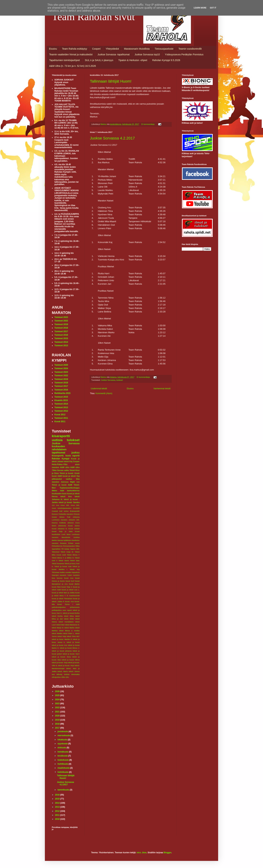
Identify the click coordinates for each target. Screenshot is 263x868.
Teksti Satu (75, 561)
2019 (58, 720)
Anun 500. (75, 505)
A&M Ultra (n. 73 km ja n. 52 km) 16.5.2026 (73, 66)
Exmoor (55, 514)
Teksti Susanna (58, 563)
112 (53, 505)
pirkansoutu (75, 607)
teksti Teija (62, 636)
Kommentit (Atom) (104, 393)
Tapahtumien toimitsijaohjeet (65, 60)
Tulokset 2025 (61, 365)
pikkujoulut (57, 479)
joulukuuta (63, 731)
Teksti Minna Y (73, 555)
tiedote (67, 674)
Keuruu (55, 523)
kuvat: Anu (69, 601)
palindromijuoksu (59, 607)
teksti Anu (66, 496)
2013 (58, 807)
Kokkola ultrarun (66, 523)
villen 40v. (65, 677)
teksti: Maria (63, 671)
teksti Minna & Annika (69, 631)
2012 (58, 811)
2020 (58, 716)
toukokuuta (63, 760)
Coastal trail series (60, 511)
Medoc (54, 540)
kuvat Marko (74, 584)
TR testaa (65, 549)
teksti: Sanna (74, 671)
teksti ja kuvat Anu (60, 645)
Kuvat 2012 (60, 415)
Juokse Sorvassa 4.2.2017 (112, 138)
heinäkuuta (63, 752)
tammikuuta (64, 790)
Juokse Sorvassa (108, 380)
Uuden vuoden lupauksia (70, 572)
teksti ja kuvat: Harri (71, 654)
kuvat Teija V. (67, 587)
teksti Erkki (69, 619)
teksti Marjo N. (58, 628)
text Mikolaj (57, 674)
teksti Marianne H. (72, 625)
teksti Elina (69, 616)
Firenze (77, 514)
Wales (54, 491)
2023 (58, 704)
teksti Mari (60, 625)
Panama (63, 543)
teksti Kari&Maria (66, 622)
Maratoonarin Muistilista (137, 49)
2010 (58, 819)
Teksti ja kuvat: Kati (63, 566)
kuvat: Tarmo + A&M (68, 604)
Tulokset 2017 (61, 331)
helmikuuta (63, 772)
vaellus (69, 479)
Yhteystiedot (112, 49)
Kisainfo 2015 (61, 400)
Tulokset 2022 (61, 321)
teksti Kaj (68, 461)
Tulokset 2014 (61, 342)
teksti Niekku (57, 633)
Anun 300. (65, 505)
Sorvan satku (63, 470)
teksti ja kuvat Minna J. (70, 648)
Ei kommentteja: (148, 124)
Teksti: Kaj (75, 569)
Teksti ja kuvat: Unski (70, 473)
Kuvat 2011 (60, 422)
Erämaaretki (75, 511)
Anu (58, 505)
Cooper (76, 461)
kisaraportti (61, 436)
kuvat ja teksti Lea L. (71, 590)
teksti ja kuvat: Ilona (61, 657)
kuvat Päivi (56, 587)
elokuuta (62, 748)
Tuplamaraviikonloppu (70, 488)
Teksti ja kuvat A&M (62, 485)
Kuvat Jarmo (74, 526)
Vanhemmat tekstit (162, 389)
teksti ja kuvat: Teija (60, 663)
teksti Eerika (57, 616)
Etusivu (53, 49)
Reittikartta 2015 (62, 393)
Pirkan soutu (74, 543)
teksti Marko (69, 628)
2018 (58, 724)
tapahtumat (59, 453)
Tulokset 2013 (61, 346)
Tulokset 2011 (61, 418)
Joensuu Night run (70, 482)
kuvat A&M (57, 476)
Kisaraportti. (58, 456)
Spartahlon (56, 549)
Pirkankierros (57, 546)
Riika (78, 546)
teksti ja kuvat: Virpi (66, 665)
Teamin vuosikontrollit (190, 49)
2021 (58, 712)
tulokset (119, 380)
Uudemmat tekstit (99, 389)
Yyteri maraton (73, 575)
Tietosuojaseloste (164, 49)
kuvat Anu (69, 578)
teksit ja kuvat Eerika (71, 613)
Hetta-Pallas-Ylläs (60, 464)
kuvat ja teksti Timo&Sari (62, 599)
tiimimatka (75, 674)
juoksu (76, 453)
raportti (76, 456)
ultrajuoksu (56, 677)
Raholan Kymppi (61, 459)
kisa (53, 578)
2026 (58, 691)
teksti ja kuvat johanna (62, 651)
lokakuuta (63, 740)
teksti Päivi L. (69, 633)
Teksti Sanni (64, 561)
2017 (58, 728)
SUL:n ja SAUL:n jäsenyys (99, 60)
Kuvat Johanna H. (60, 529)
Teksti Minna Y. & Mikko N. (63, 558)
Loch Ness (66, 534)
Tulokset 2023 (61, 317)
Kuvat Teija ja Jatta (62, 531)
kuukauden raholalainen (59, 448)
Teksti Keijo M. (67, 552)
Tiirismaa (55, 572)
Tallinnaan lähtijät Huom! (111, 81)
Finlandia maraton (66, 514)
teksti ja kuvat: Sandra (69, 502)
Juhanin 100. (74, 520)
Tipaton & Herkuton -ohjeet (133, 60)
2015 (58, 799)
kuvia (68, 456)
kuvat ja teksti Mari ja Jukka (63, 593)
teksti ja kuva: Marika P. (62, 639)
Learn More (200, 8)
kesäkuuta (63, 756)
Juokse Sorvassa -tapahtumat (114, 54)
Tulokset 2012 (61, 411)
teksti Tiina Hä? (73, 636)
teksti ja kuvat (73, 642)
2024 (58, 700)
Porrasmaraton (69, 546)
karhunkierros (73, 491)
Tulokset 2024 (61, 368)
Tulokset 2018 (61, 328)
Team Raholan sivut (93, 17)
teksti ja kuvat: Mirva (71, 660)
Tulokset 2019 (61, 324)
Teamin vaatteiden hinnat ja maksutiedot (71, 54)
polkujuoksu (57, 610)
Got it (213, 8)
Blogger (167, 853)
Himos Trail (65, 517)
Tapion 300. (75, 549)
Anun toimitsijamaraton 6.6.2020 (66, 508)
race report (67, 610)
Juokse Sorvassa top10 (147, 54)
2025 (58, 695)
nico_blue (142, 853)
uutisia (57, 440)
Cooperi (96, 49)
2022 (58, 708)
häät (62, 491)
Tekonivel (56, 552)
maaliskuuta (64, 768)
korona (60, 578)
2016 (58, 795)
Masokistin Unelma (71, 537)
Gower (54, 517)
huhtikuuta (63, 764)
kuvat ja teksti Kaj (71, 476)
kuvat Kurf (70, 581)
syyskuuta (63, 744)
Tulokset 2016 (61, 335)
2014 (58, 803)
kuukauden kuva (59, 493)
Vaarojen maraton (59, 575)
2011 (58, 815)
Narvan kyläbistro (65, 540)
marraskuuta (64, 735)
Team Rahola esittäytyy (75, 49)
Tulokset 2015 (61, 338)
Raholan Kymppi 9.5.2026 (166, 60)
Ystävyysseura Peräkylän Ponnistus (184, 54)
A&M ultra (65, 467)
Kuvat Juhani (74, 529)
